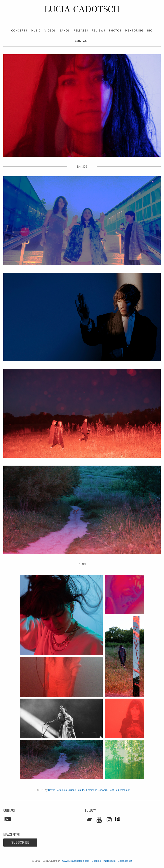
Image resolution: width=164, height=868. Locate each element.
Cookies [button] (96, 861)
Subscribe (20, 843)
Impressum (109, 861)
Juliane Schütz (76, 790)
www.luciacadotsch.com (76, 861)
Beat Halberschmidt (119, 790)
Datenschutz (125, 861)
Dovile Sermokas (57, 790)
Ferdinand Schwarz (97, 790)
